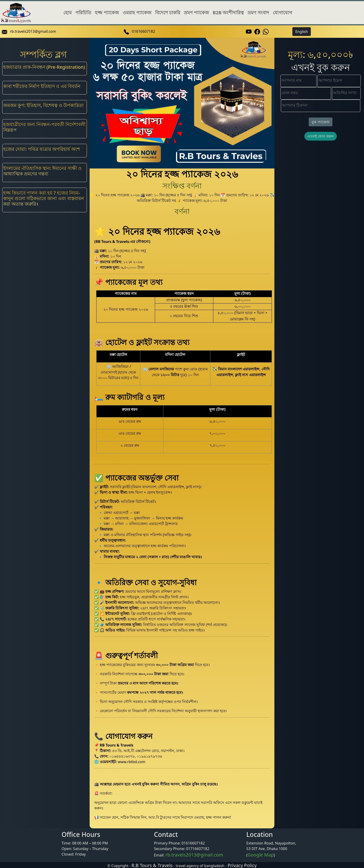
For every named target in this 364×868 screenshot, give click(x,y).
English (302, 32)
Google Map (261, 855)
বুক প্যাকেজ (320, 122)
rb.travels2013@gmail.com (194, 855)
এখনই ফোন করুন (321, 136)
